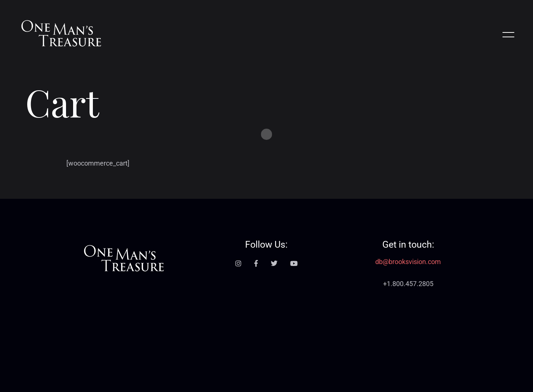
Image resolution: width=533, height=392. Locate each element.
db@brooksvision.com (408, 262)
